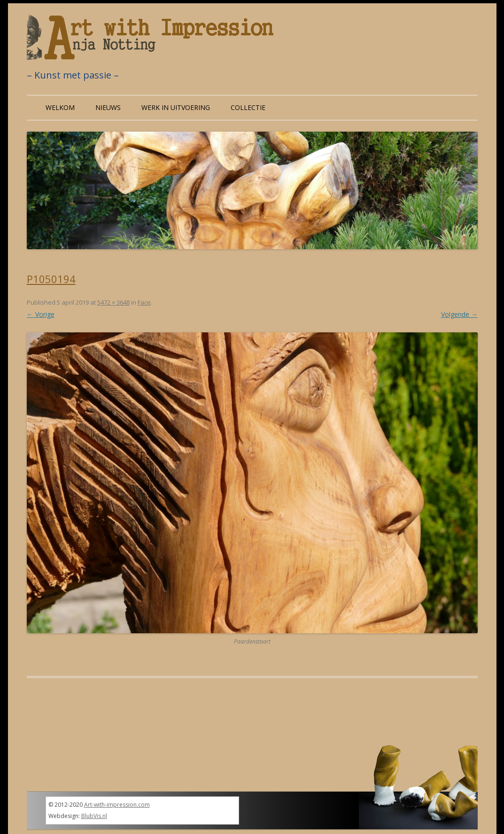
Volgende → (459, 314)
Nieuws (108, 107)
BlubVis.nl (94, 816)
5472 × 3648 (113, 302)
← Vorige (41, 314)
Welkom (60, 107)
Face (144, 302)
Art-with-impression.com (117, 805)
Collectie (248, 107)
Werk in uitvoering (176, 107)
